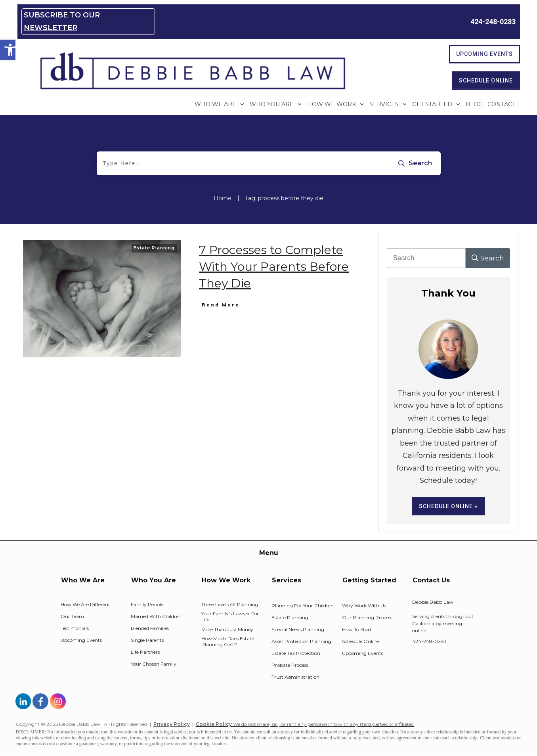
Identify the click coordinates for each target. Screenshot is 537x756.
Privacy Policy (172, 724)
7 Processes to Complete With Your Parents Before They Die (274, 267)
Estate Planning (154, 248)
